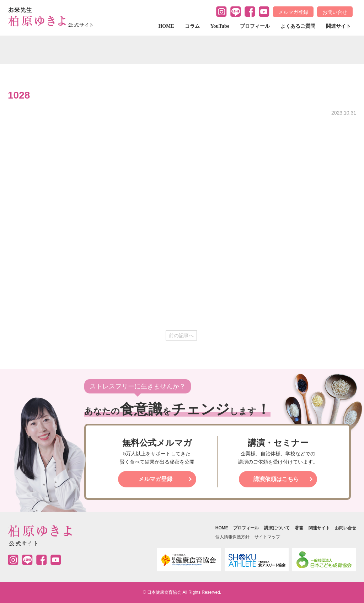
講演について (277, 528)
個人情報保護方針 (232, 537)
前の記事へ (181, 335)
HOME (166, 26)
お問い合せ (335, 12)
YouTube (220, 26)
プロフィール (255, 26)
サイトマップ (267, 537)
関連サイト (338, 26)
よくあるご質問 (298, 26)
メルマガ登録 (293, 12)
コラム (192, 26)
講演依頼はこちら (276, 479)
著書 (299, 528)
